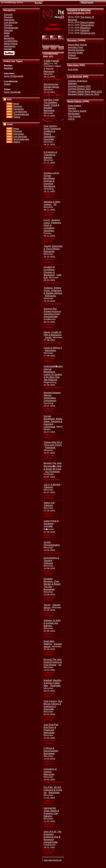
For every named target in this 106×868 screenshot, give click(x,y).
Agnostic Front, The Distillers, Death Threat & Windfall (52, 104)
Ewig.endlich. (75, 106)
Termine (8, 25)
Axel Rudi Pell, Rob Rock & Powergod (51, 727)
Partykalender (11, 28)
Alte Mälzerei (50, 380)
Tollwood (48, 487)
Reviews (72, 40)
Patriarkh (85, 30)
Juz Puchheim (52, 472)
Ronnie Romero (76, 50)
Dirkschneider (87, 22)
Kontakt (8, 49)
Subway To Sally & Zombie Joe (52, 622)
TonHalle (48, 526)
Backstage (49, 110)
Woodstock (49, 186)
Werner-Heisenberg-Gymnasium (50, 398)
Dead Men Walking (49, 643)
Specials (8, 30)
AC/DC (47, 542)
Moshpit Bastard (52, 393)
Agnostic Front (75, 47)
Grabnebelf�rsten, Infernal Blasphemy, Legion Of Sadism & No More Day (53, 372)
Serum (47, 605)
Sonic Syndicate (12, 92)
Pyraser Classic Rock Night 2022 (85, 91)
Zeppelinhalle (51, 317)
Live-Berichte (75, 77)
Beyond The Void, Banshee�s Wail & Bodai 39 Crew (53, 466)
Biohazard (73, 58)
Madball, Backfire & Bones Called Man (53, 683)
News (16, 104)
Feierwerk (50, 448)
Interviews (73, 65)
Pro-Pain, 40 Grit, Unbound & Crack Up (53, 790)
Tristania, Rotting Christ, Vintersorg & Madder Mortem (53, 290)
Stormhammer (51, 84)
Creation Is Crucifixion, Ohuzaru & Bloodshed (49, 271)
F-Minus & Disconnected (51, 749)
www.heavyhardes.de (53, 860)
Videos (17, 117)
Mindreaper (74, 114)
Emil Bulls (73, 69)
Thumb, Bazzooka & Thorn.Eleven (53, 247)
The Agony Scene (77, 111)
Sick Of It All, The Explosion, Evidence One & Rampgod (53, 835)
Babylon (48, 157)
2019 (61, 48)
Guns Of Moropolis (14, 76)
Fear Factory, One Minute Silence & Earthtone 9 (53, 704)
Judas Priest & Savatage (51, 522)
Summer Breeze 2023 (79, 86)
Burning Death (75, 53)
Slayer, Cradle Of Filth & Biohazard (52, 333)
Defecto (72, 55)
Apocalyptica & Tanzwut (51, 559)
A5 (55, 204)
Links (7, 36)
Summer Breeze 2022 (79, 89)
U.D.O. (71, 119)
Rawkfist (8, 68)
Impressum (10, 46)
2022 (54, 48)
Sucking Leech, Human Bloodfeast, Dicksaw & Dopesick (52, 178)
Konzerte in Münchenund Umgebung (79, 11)
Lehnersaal (49, 427)
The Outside (74, 116)
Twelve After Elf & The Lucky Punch (53, 444)
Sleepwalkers (87, 25)
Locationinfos (11, 41)
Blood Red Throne (77, 45)
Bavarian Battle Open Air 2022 (83, 94)
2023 (46, 48)
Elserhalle (49, 139)
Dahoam (8, 14)
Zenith (48, 337)
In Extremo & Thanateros (50, 153)
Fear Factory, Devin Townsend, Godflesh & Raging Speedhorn (52, 131)
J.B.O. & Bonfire (52, 484)
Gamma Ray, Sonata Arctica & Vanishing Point (52, 311)
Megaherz (85, 28)
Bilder (7, 33)
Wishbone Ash (88, 33)
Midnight (72, 83)
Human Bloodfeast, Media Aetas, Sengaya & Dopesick (53, 420)
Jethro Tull (49, 503)
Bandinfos (9, 38)
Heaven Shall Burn (78, 81)
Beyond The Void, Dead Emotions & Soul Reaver (53, 662)
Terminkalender (21, 114)
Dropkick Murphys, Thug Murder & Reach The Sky (52, 583)
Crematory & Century (50, 770)
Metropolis (49, 71)
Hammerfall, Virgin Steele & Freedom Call (51, 811)
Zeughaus (49, 231)
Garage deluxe (51, 87)
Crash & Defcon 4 (53, 348)
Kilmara (72, 108)
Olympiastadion (52, 545)
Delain (7, 84)
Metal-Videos (75, 101)
